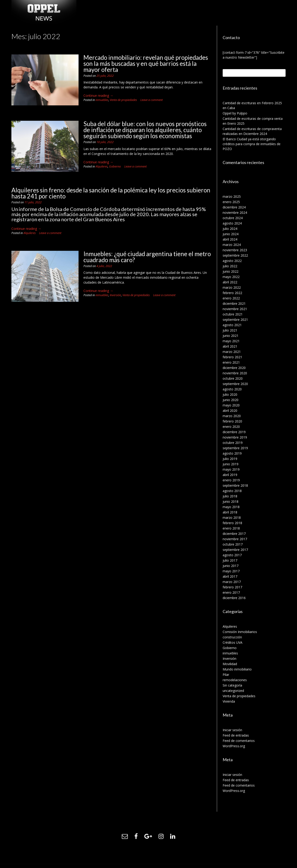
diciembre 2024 (234, 207)
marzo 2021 (232, 352)
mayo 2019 (231, 469)
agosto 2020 (232, 389)
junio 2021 (231, 336)
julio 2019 (230, 459)
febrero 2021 (232, 357)
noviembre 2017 (235, 539)
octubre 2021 (233, 314)
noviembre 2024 (235, 213)
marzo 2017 (232, 582)
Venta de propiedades (123, 100)
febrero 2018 (232, 523)
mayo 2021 (231, 341)
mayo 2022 (231, 277)
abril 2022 (230, 282)
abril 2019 (230, 475)
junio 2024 (231, 234)
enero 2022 (231, 298)
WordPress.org (234, 746)
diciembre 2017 (234, 534)
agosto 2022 (232, 261)
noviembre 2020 (235, 373)
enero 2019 (231, 480)
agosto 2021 (232, 325)
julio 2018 (230, 496)
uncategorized (233, 691)
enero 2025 (231, 202)
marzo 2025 (232, 196)
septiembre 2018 (235, 485)
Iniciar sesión (232, 730)
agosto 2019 (232, 453)
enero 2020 (231, 427)
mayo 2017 (231, 571)
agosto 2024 (232, 223)
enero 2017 (231, 592)
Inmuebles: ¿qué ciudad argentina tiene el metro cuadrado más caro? (147, 257)
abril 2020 (230, 411)
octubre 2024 (233, 218)
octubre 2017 (233, 544)
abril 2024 (230, 239)
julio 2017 (230, 560)
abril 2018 (230, 512)
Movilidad (230, 664)
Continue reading (98, 96)
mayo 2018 (231, 507)
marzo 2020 (232, 416)
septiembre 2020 (235, 384)
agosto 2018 (232, 491)
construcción (232, 637)
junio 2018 (231, 501)
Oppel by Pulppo (235, 113)
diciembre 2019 (234, 432)
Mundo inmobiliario (237, 669)
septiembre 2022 (235, 255)
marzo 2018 (232, 518)
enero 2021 (231, 362)
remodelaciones (235, 680)
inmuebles (102, 100)
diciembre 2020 (234, 368)
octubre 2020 (233, 378)
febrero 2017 (232, 587)
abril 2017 (230, 576)
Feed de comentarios (239, 741)
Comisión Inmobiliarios (240, 632)
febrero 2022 (232, 293)
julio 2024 (230, 229)
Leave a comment (152, 100)
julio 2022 (230, 266)
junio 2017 (231, 566)
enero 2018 (231, 528)
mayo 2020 (231, 405)
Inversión (115, 295)
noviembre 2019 (235, 437)
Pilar (226, 675)
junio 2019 (231, 464)
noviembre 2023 (235, 250)
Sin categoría (232, 685)
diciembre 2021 (234, 303)
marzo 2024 (232, 245)
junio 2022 (231, 271)
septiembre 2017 (235, 550)
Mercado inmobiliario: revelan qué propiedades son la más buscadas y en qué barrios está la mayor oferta (146, 64)
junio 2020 (231, 400)
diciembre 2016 (234, 598)
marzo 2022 (232, 287)
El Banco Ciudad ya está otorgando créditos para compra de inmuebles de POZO (252, 144)
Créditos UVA (233, 642)
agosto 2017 (232, 555)
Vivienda (229, 701)
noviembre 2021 (235, 309)
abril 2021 (230, 346)
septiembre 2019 (235, 448)
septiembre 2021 (235, 320)
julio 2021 (230, 330)
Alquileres (102, 166)
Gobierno (115, 166)
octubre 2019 (233, 443)
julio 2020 (230, 394)
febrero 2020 (232, 421)
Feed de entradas (236, 735)
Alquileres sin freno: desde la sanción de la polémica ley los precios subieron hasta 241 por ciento (111, 193)
